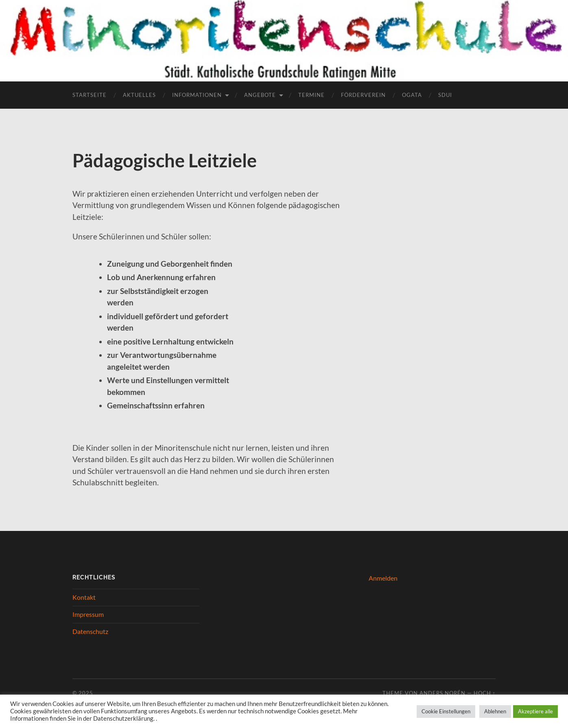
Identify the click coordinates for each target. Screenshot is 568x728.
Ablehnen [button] (495, 711)
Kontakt (84, 597)
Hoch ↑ (485, 693)
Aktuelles (139, 95)
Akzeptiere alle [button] (535, 711)
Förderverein (363, 95)
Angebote (260, 95)
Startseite (90, 95)
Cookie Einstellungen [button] (446, 711)
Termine (311, 95)
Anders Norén (442, 693)
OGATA (412, 95)
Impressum (88, 614)
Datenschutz (90, 631)
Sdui (445, 95)
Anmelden (383, 578)
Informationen (197, 95)
